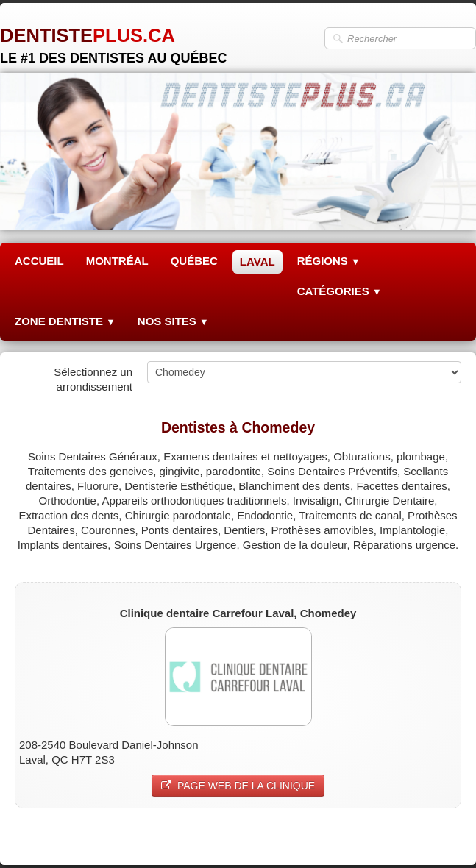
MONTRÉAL (117, 261)
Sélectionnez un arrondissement (93, 379)
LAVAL (257, 262)
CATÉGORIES (340, 291)
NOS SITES (173, 321)
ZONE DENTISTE (65, 321)
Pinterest (440, 836)
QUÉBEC (194, 261)
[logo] (113, 40)
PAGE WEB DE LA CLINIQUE (238, 786)
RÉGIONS (329, 261)
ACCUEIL (39, 261)
